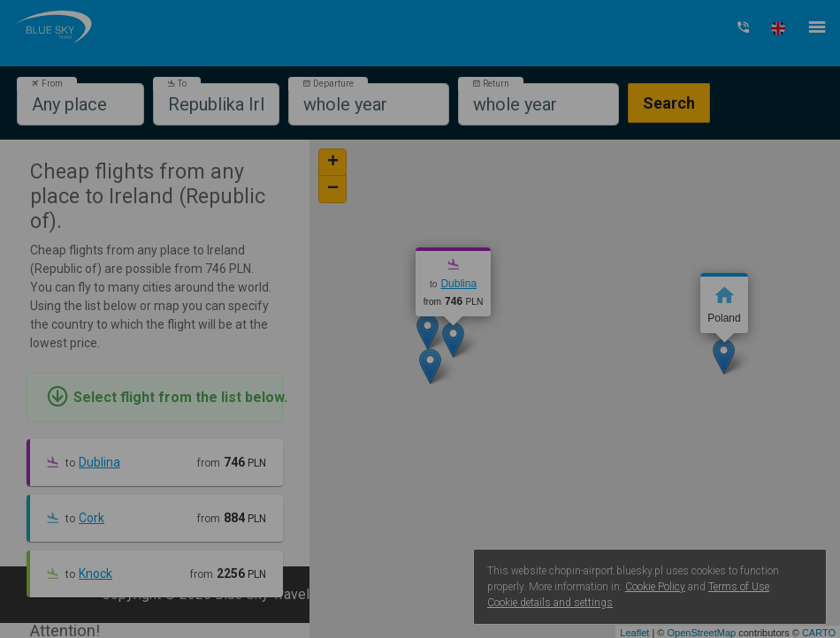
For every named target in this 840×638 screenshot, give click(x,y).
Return (491, 84)
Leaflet (634, 633)
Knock (95, 573)
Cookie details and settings (550, 603)
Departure (328, 84)
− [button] (333, 189)
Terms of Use (739, 587)
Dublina (99, 462)
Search (669, 103)
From (47, 84)
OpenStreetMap (701, 633)
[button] (778, 28)
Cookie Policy (655, 587)
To (177, 84)
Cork (92, 518)
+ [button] (333, 163)
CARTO (819, 633)
